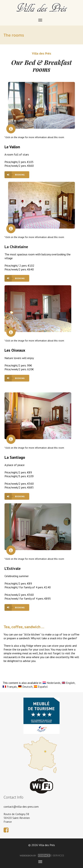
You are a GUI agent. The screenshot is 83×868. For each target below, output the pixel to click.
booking (20, 175)
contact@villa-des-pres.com (21, 807)
